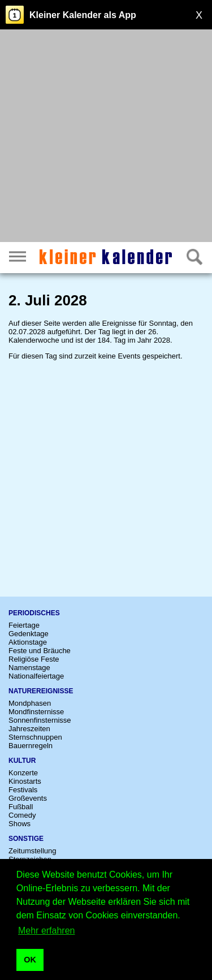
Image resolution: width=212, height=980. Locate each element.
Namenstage (29, 668)
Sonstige (26, 839)
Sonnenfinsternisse (40, 720)
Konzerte (23, 773)
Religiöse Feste (34, 659)
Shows (20, 824)
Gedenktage (29, 634)
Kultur (22, 761)
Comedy (22, 815)
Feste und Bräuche (40, 651)
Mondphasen (30, 703)
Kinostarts (25, 781)
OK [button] (30, 960)
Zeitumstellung (33, 851)
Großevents (28, 798)
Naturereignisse (41, 691)
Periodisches (34, 613)
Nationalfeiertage (36, 676)
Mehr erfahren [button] (47, 931)
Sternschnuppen (35, 737)
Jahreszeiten (29, 729)
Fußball (21, 807)
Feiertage (24, 625)
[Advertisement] (106, 137)
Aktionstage (28, 642)
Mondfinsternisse (36, 712)
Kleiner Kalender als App (83, 15)
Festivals (23, 790)
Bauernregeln (31, 746)
